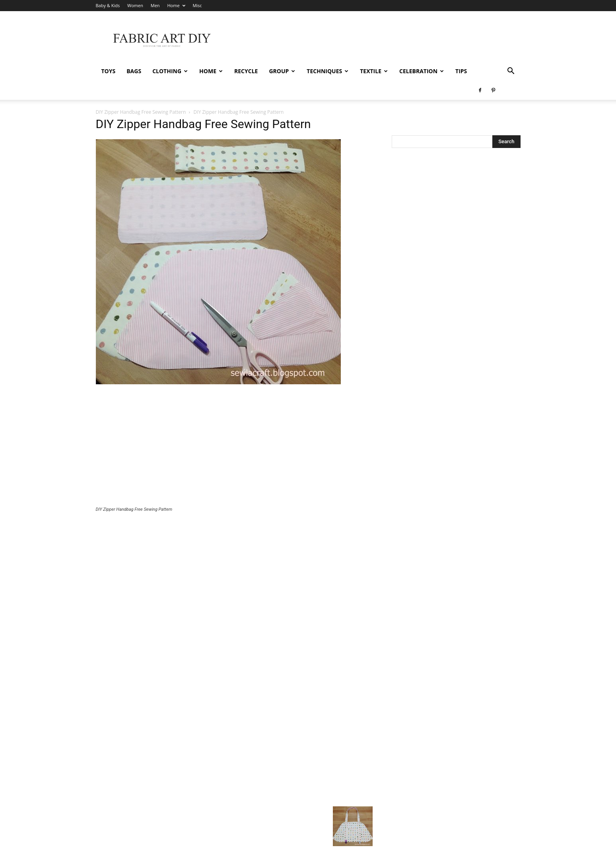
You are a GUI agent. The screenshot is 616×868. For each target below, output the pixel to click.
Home (176, 5)
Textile (374, 71)
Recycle (246, 71)
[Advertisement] (234, 427)
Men (155, 5)
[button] (511, 72)
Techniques (327, 71)
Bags (134, 71)
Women (135, 5)
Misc (197, 5)
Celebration (422, 71)
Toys (109, 71)
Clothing (170, 71)
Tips (461, 71)
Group (282, 71)
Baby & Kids (108, 5)
